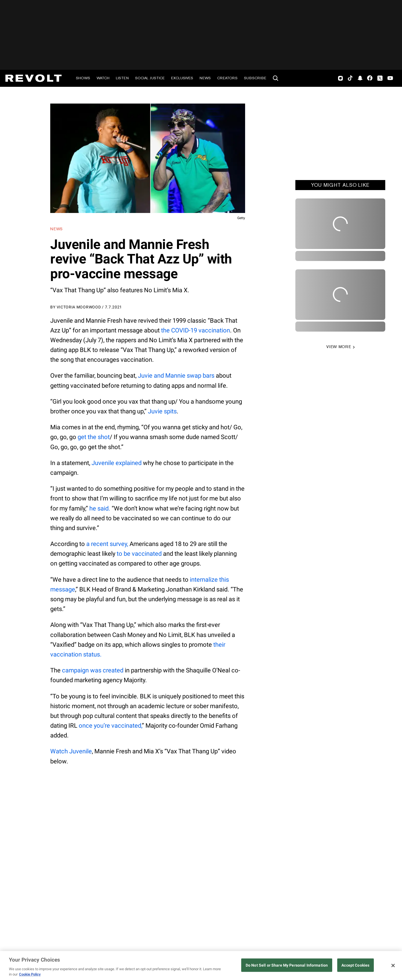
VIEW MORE (339, 347)
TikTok (350, 78)
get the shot (94, 437)
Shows (83, 78)
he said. (100, 508)
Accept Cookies (355, 965)
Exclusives (182, 78)
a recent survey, (107, 544)
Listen (122, 78)
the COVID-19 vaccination (196, 330)
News (205, 78)
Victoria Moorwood (79, 307)
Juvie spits (162, 411)
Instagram (341, 78)
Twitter (380, 78)
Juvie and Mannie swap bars (176, 376)
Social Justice (150, 78)
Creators (227, 78)
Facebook (370, 78)
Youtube (390, 79)
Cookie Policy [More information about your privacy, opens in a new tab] (30, 974)
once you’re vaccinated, (110, 726)
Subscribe (255, 78)
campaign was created (93, 670)
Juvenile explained (117, 463)
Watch (103, 78)
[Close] (393, 965)
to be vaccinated (139, 554)
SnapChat (360, 78)
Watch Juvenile (71, 751)
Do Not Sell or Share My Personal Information (287, 965)
